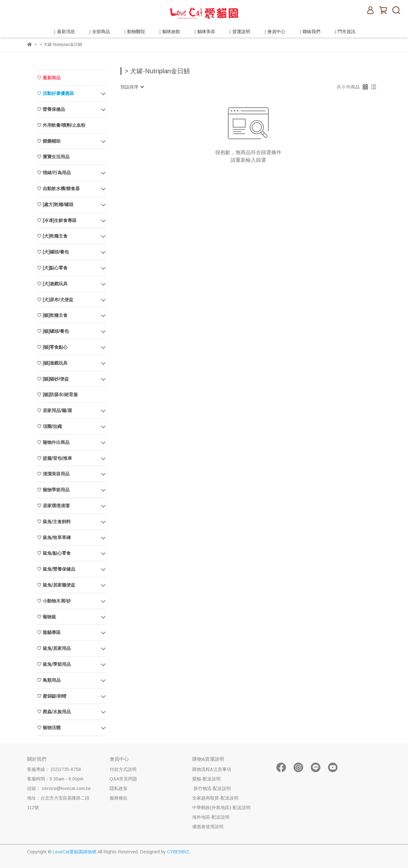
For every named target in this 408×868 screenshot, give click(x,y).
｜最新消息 (64, 32)
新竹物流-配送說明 (211, 788)
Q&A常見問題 (123, 779)
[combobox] (132, 87)
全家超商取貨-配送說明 (215, 798)
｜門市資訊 (344, 32)
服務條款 (119, 798)
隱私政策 (119, 788)
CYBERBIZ (178, 852)
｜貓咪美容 (204, 32)
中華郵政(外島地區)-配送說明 (221, 808)
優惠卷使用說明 (208, 827)
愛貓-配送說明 (206, 779)
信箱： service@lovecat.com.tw (59, 788)
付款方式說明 (123, 769)
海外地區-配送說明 (211, 817)
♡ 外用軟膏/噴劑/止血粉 (61, 125)
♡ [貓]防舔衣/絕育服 (57, 395)
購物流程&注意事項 (212, 769)
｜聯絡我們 (309, 32)
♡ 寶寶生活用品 (53, 157)
